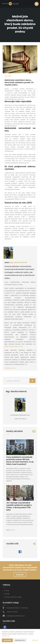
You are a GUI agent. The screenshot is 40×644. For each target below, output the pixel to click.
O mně (7, 591)
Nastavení (35, 640)
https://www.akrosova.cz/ (14, 346)
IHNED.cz (13, 530)
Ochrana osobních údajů (13, 597)
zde (26, 364)
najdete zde (6, 636)
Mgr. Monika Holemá (18, 262)
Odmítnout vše (20, 640)
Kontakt (20, 575)
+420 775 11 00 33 (12, 612)
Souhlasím (7, 640)
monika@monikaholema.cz (16, 616)
